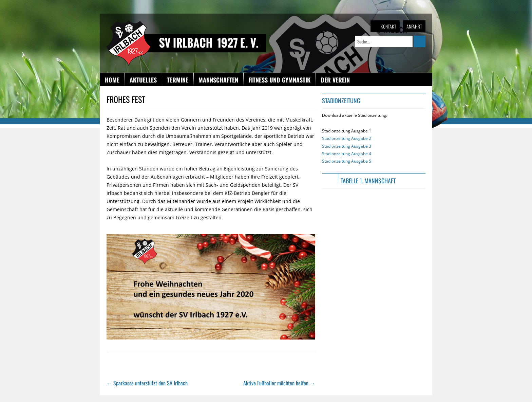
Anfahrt (414, 26)
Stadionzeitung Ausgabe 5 (347, 161)
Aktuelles (143, 80)
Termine (178, 80)
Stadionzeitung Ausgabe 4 (347, 154)
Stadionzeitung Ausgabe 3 (347, 146)
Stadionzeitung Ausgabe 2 (347, 138)
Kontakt (388, 26)
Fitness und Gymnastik (279, 80)
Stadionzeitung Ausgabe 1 (347, 146)
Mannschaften (218, 80)
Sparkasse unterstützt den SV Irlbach (147, 383)
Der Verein (335, 80)
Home (112, 80)
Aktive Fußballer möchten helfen (279, 383)
